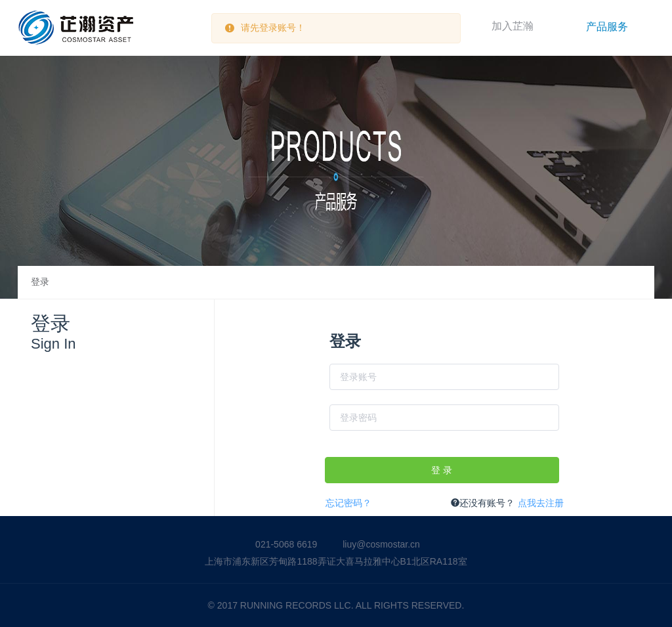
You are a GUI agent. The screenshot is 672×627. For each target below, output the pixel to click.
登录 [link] (40, 282)
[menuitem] (607, 26)
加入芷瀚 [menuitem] (513, 26)
